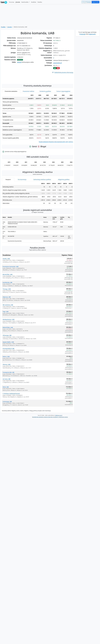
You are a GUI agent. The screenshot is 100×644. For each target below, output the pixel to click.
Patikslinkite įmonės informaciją (63, 72)
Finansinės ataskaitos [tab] (11, 106)
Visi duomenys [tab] (22, 194)
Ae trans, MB (6, 394)
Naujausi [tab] (8, 194)
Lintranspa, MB (7, 416)
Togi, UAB (6, 326)
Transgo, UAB (7, 304)
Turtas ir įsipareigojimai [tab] (63, 106)
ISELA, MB (6, 402)
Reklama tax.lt (59, 430)
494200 (19, 62)
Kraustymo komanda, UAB (11, 281)
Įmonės (18, 2)
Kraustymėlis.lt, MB (8, 363)
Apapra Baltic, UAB (8, 357)
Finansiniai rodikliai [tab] (28, 106)
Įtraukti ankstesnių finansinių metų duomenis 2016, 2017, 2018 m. (56, 157)
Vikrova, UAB (6, 379)
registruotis (92, 34)
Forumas (12, 2)
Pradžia (3, 27)
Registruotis (95, 2)
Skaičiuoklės (25, 2)
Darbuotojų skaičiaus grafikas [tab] (42, 194)
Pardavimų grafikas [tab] (45, 106)
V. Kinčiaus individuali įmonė (11, 408)
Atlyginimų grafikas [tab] (64, 194)
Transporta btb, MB (8, 387)
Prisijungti (88, 2)
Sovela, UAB (6, 274)
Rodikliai (34, 2)
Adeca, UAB (6, 371)
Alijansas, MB (7, 312)
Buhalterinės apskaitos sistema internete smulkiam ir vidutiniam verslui (50, 432)
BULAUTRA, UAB (8, 289)
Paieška (40, 2)
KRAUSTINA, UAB (8, 342)
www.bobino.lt (57, 63)
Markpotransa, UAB (9, 334)
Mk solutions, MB (8, 320)
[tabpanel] (37, 133)
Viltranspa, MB (7, 350)
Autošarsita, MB (7, 297)
